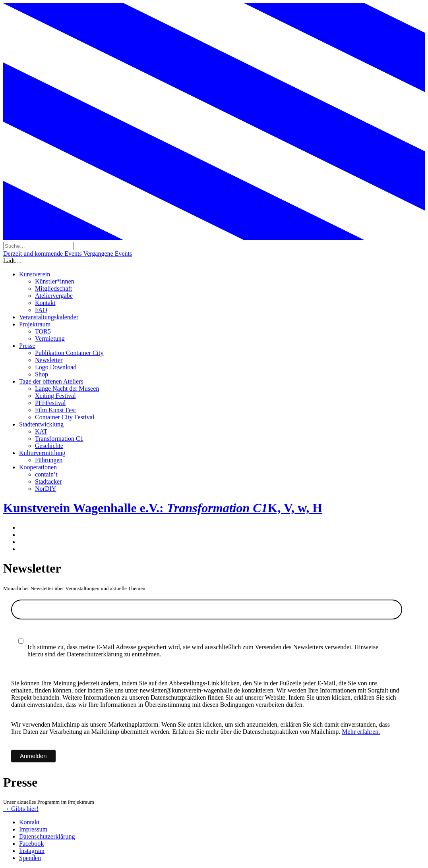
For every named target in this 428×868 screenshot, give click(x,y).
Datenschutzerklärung (47, 836)
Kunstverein (35, 274)
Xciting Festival (55, 396)
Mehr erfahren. (361, 732)
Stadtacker (48, 481)
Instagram (32, 851)
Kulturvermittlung (42, 453)
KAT (41, 431)
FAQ (41, 310)
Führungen (49, 460)
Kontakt (45, 303)
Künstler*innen (55, 281)
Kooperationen (38, 467)
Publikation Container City (69, 353)
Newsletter (49, 360)
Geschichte (49, 446)
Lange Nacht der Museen (67, 389)
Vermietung (50, 339)
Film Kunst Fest (55, 410)
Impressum (33, 829)
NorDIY (46, 489)
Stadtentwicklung (41, 424)
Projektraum (35, 324)
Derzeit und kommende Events (43, 254)
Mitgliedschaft (53, 288)
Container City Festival (65, 417)
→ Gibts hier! (21, 809)
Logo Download (56, 367)
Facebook (31, 844)
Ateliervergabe (54, 296)
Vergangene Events (107, 254)
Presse (27, 346)
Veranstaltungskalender (49, 317)
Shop (42, 374)
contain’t (46, 474)
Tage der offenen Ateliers (51, 381)
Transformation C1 (59, 439)
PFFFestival (50, 403)
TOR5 (43, 331)
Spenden (30, 858)
